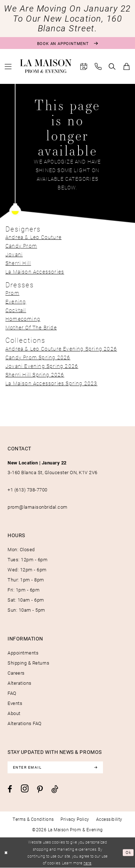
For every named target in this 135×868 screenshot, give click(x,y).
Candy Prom (21, 246)
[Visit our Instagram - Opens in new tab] (25, 789)
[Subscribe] (97, 768)
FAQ (12, 693)
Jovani (14, 254)
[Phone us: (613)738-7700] (98, 66)
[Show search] (112, 66)
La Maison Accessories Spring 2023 (51, 383)
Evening (16, 302)
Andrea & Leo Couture (33, 237)
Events (15, 703)
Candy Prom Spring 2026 (38, 357)
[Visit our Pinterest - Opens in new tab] (40, 790)
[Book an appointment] (67, 43)
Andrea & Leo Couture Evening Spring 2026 (61, 349)
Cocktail (16, 310)
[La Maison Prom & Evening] (46, 66)
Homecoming (23, 319)
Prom (12, 293)
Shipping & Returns (28, 663)
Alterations (20, 683)
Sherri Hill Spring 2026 (35, 375)
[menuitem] (8, 66)
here (87, 863)
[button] (8, 66)
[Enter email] (56, 768)
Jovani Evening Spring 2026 (42, 366)
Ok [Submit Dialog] (128, 853)
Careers (16, 673)
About (14, 713)
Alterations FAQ (25, 723)
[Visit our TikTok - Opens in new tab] (55, 789)
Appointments (23, 653)
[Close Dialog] (6, 853)
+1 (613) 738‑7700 (28, 490)
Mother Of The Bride (31, 327)
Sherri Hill (18, 263)
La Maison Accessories (35, 272)
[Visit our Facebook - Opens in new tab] (10, 790)
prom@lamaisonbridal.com (38, 507)
